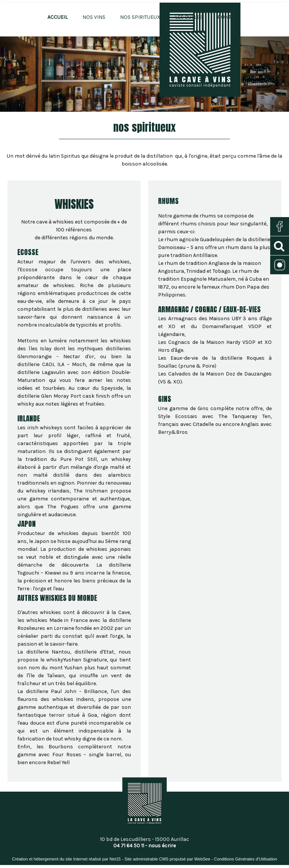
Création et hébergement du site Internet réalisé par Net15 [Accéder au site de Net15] (66, 859)
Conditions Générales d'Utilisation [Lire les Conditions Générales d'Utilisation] (246, 859)
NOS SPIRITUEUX (140, 17)
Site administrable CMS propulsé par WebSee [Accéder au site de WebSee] (167, 859)
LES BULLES (189, 17)
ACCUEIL (58, 17)
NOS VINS (94, 17)
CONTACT (229, 17)
